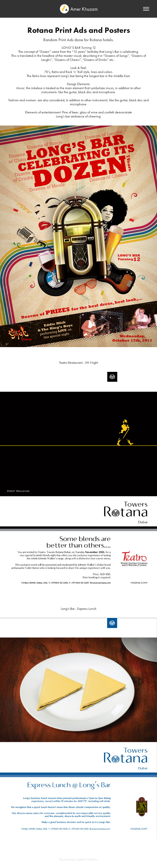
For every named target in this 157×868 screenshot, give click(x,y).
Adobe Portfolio (87, 860)
